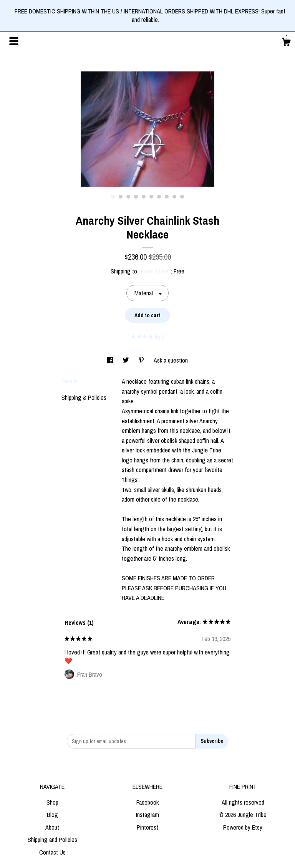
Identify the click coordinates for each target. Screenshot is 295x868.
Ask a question (171, 360)
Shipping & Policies (84, 398)
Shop (52, 802)
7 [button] (159, 197)
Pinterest (147, 827)
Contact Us (52, 852)
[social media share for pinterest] (142, 360)
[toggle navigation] (14, 41)
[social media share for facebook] (111, 360)
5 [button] (144, 197)
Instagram (147, 815)
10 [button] (182, 197)
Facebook (147, 802)
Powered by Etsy (243, 827)
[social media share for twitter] (127, 360)
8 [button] (167, 197)
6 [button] (151, 197)
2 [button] (121, 197)
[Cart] (286, 43)
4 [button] (136, 197)
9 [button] (174, 197)
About (52, 827)
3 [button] (128, 197)
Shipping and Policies (52, 840)
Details (73, 381)
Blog (52, 815)
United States (155, 271)
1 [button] (113, 197)
